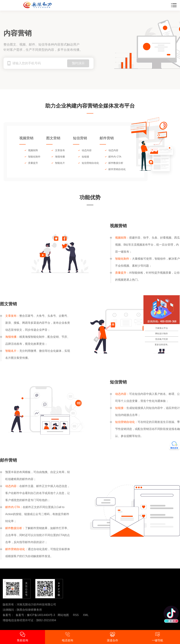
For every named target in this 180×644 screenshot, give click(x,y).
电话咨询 (67, 637)
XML (86, 615)
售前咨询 (22, 637)
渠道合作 (112, 637)
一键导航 (157, 637)
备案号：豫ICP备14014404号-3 (35, 615)
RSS (76, 615)
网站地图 (63, 615)
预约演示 (78, 63)
